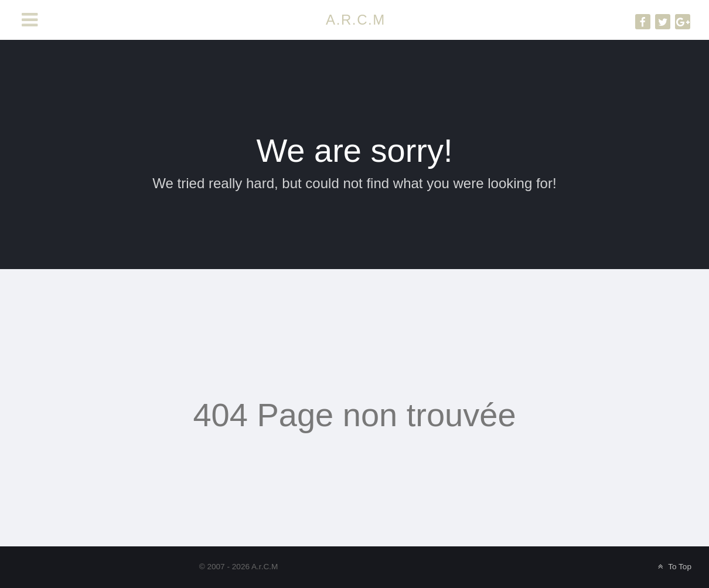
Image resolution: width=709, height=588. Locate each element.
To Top (674, 567)
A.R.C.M (356, 20)
